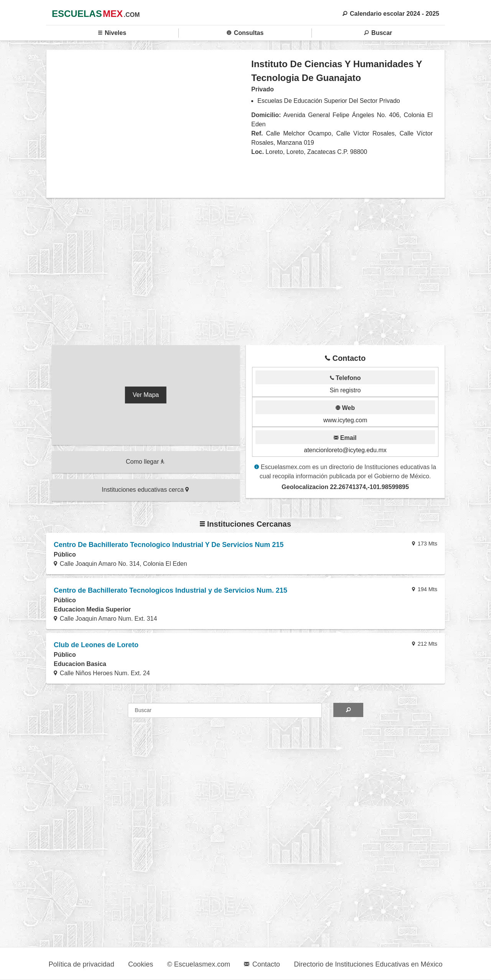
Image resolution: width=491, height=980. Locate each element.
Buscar (378, 33)
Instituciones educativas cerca (145, 490)
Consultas (245, 33)
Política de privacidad (82, 964)
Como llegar (145, 462)
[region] (149, 124)
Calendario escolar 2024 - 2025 (391, 14)
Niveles (112, 33)
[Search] (348, 710)
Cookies (141, 964)
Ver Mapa (146, 395)
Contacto (262, 964)
